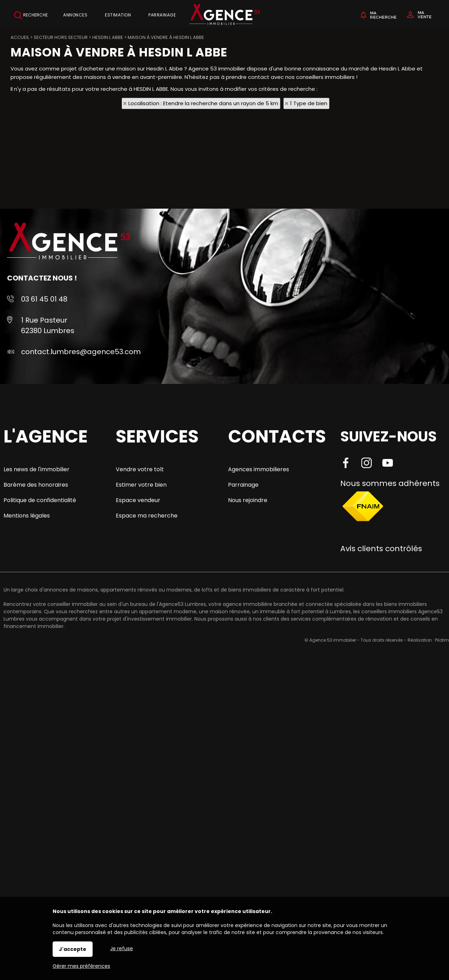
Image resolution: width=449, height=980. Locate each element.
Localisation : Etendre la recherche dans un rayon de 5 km (203, 103)
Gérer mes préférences (81, 966)
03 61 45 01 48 (44, 299)
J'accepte (73, 949)
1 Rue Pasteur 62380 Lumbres (48, 325)
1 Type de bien (309, 103)
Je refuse (122, 948)
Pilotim (442, 640)
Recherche (31, 15)
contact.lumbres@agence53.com (81, 352)
